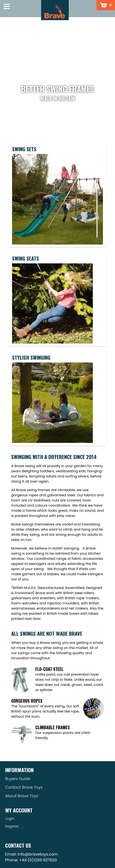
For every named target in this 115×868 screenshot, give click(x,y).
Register (12, 826)
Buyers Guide (18, 779)
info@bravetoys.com (37, 854)
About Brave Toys (22, 796)
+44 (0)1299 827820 (38, 860)
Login (10, 819)
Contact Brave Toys (24, 787)
